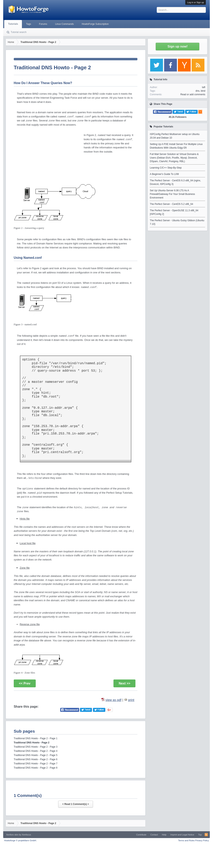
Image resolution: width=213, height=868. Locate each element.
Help (164, 835)
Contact (154, 835)
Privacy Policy (202, 840)
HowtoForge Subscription (95, 24)
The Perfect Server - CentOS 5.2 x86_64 (171, 204)
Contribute (141, 835)
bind (203, 91)
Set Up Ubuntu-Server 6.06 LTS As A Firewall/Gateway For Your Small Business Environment (172, 194)
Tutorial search (19, 32)
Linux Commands (65, 24)
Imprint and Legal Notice (182, 835)
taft (204, 87)
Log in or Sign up (196, 2)
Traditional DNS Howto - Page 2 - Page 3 (36, 747)
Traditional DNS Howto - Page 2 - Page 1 (36, 738)
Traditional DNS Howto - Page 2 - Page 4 (36, 751)
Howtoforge (20, 840)
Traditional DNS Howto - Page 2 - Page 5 (36, 755)
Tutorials (13, 24)
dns (198, 91)
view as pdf (113, 700)
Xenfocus (27, 835)
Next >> (124, 683)
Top (200, 835)
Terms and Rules (186, 840)
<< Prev (25, 683)
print (131, 700)
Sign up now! (177, 46)
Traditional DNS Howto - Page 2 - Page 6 (36, 759)
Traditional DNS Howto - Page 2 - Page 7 (36, 764)
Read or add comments (193, 94)
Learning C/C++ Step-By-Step (166, 168)
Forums (43, 24)
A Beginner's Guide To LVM (164, 174)
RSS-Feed (206, 835)
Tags (28, 24)
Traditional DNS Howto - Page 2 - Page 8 (36, 768)
